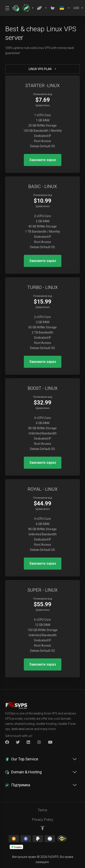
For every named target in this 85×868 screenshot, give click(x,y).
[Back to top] (42, 828)
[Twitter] (18, 742)
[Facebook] (7, 742)
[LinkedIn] (29, 742)
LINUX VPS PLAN (43, 69)
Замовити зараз (43, 160)
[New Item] (39, 742)
